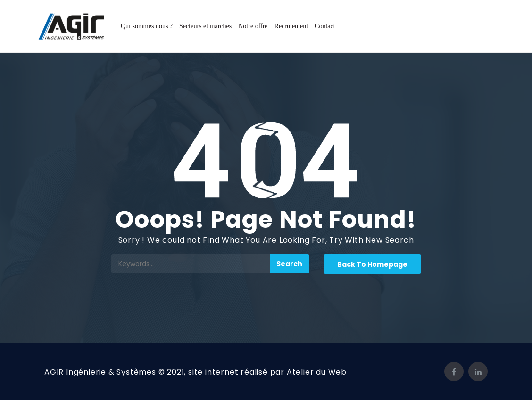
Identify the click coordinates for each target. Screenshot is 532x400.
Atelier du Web (317, 372)
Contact (325, 26)
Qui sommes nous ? (147, 26)
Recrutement (291, 26)
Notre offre (253, 26)
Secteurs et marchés (205, 26)
